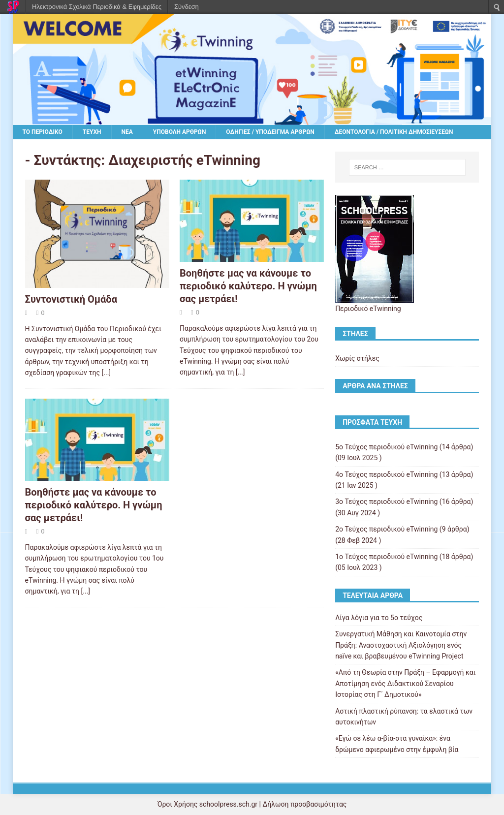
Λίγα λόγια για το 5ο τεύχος (379, 618)
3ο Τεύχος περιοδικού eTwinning (386, 502)
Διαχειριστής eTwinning (184, 160)
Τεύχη (92, 132)
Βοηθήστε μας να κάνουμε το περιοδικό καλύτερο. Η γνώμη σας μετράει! (248, 286)
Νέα (127, 132)
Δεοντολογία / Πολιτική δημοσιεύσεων (394, 132)
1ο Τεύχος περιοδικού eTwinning (386, 557)
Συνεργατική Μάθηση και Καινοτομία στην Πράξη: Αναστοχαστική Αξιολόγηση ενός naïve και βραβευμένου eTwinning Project (401, 645)
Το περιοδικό (43, 132)
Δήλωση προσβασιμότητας (304, 804)
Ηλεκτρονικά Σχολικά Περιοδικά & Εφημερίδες (97, 7)
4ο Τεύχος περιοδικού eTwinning (386, 474)
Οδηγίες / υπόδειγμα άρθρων (270, 132)
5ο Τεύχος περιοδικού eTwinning (386, 447)
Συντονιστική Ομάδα (71, 299)
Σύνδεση (187, 7)
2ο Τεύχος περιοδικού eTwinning (386, 529)
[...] (107, 373)
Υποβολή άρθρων (180, 132)
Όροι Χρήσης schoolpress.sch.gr (207, 804)
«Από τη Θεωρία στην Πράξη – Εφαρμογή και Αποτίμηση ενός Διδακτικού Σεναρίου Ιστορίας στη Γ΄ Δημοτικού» (405, 683)
